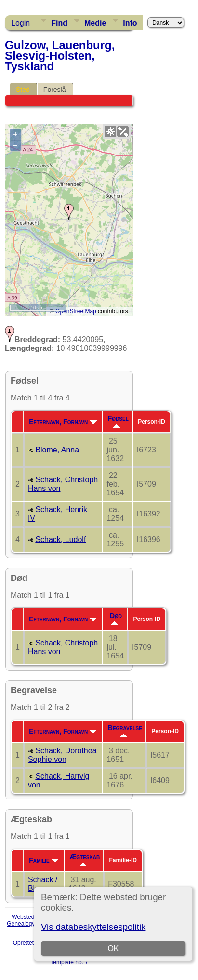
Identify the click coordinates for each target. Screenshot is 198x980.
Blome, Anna (57, 450)
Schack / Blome (43, 884)
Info (130, 23)
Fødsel (118, 421)
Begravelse (125, 731)
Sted (23, 90)
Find (59, 23)
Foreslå (55, 90)
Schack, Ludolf (60, 539)
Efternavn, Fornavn (63, 422)
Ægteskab (85, 860)
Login (20, 23)
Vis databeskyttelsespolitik (93, 927)
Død (116, 619)
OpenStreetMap (76, 311)
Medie (95, 23)
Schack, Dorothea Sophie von (62, 755)
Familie (44, 860)
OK (113, 948)
